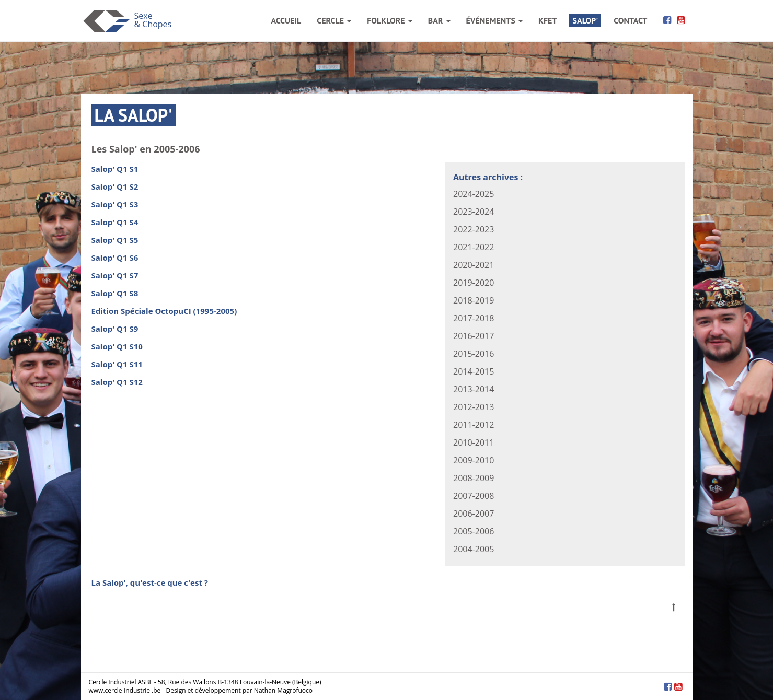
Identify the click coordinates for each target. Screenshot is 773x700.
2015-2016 (474, 354)
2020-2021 (474, 265)
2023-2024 (474, 212)
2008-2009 (474, 478)
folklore (389, 20)
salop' (585, 20)
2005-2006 (474, 531)
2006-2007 (474, 514)
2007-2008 (474, 496)
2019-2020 (474, 283)
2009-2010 (474, 460)
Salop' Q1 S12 (117, 382)
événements (494, 20)
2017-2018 (474, 318)
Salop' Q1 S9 (115, 329)
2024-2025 (474, 194)
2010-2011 (474, 442)
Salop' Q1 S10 (117, 346)
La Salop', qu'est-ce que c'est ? (150, 582)
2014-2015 (474, 371)
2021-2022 (474, 247)
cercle (334, 20)
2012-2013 (474, 407)
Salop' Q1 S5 (115, 240)
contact (630, 20)
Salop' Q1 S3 (115, 204)
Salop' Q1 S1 (115, 169)
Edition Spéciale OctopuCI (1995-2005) (164, 311)
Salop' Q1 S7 (115, 275)
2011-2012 (474, 425)
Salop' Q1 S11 (117, 364)
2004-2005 (474, 549)
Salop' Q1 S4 (115, 222)
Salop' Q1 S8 (115, 293)
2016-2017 (474, 336)
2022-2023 (474, 229)
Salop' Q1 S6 (115, 258)
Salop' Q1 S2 (115, 186)
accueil (286, 20)
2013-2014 (474, 389)
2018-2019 (474, 300)
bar (439, 20)
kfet (548, 20)
